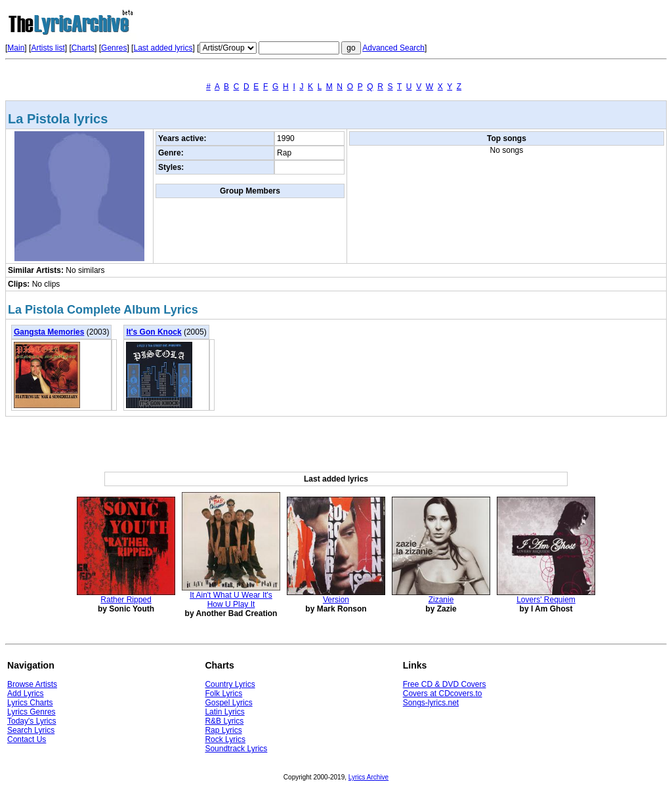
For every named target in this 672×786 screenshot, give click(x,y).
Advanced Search (393, 48)
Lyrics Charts (30, 703)
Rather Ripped (126, 600)
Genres (114, 48)
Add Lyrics (26, 693)
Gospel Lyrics (228, 703)
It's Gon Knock (154, 332)
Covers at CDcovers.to (443, 693)
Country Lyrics (230, 684)
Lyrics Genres (31, 712)
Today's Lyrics (32, 721)
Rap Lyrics (223, 730)
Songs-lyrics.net (431, 703)
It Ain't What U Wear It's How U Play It (231, 600)
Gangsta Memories (49, 332)
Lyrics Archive (368, 777)
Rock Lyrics (225, 739)
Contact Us (27, 739)
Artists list (48, 48)
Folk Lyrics (223, 693)
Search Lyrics (31, 730)
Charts (83, 48)
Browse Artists (32, 684)
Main (16, 48)
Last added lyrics (163, 48)
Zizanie (441, 600)
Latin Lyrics (224, 712)
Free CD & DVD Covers (445, 684)
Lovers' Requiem (546, 600)
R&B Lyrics (224, 721)
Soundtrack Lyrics (236, 749)
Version (336, 600)
